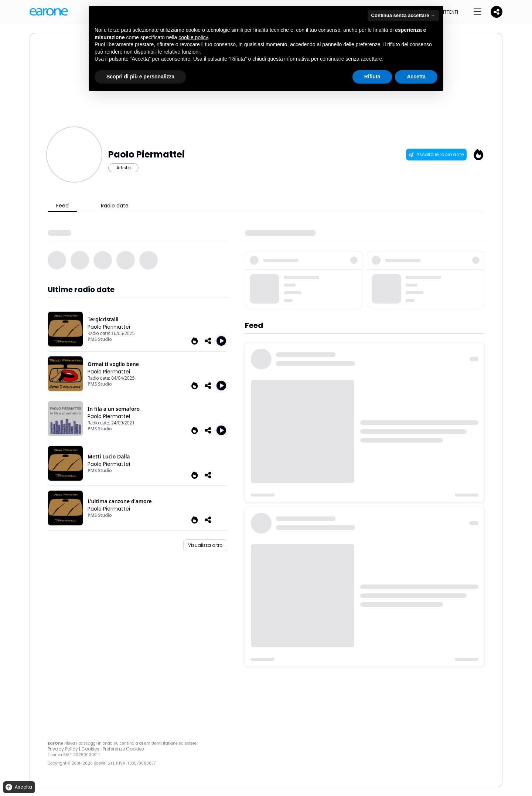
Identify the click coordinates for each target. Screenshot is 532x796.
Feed (62, 206)
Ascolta (18, 787)
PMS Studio (100, 339)
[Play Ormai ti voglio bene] (221, 386)
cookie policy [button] (193, 37)
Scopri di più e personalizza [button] (140, 77)
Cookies (90, 749)
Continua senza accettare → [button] (403, 15)
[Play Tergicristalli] (221, 341)
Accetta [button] (416, 77)
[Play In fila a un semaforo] (221, 430)
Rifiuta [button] (372, 77)
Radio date (115, 206)
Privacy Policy (63, 749)
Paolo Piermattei (109, 327)
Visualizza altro (205, 545)
